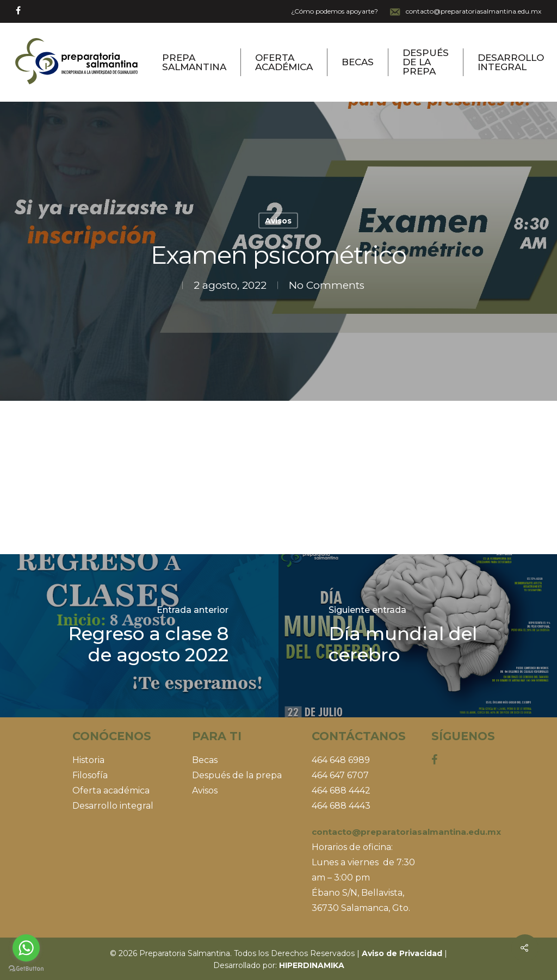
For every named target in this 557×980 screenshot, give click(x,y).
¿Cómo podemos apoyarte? (335, 11)
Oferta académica (111, 790)
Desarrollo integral (113, 806)
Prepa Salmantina (194, 63)
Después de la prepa (426, 62)
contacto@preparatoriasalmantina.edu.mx (465, 12)
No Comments (327, 285)
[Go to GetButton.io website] (26, 969)
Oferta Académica (284, 63)
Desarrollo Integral (511, 63)
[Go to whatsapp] (26, 948)
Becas (358, 62)
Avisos (278, 221)
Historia (88, 760)
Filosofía (90, 775)
